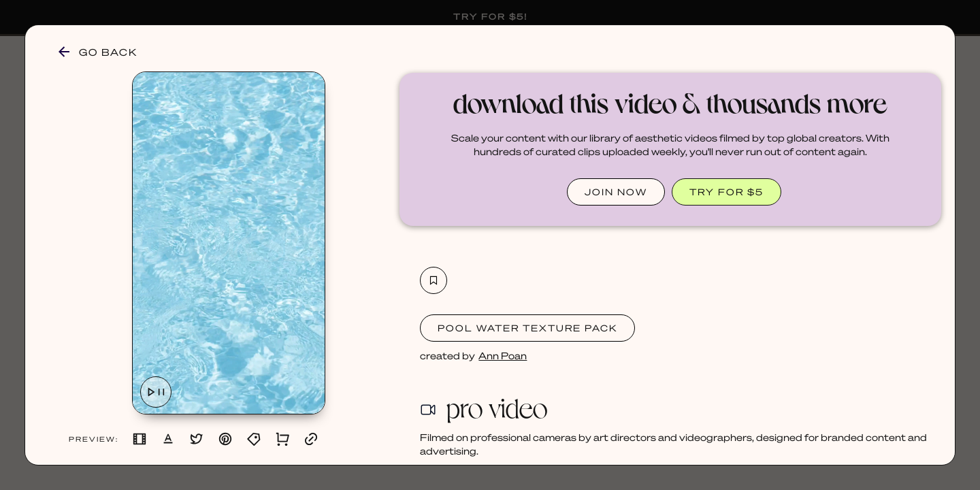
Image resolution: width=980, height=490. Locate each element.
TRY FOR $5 (726, 192)
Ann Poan (503, 355)
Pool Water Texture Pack (527, 328)
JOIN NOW (616, 192)
